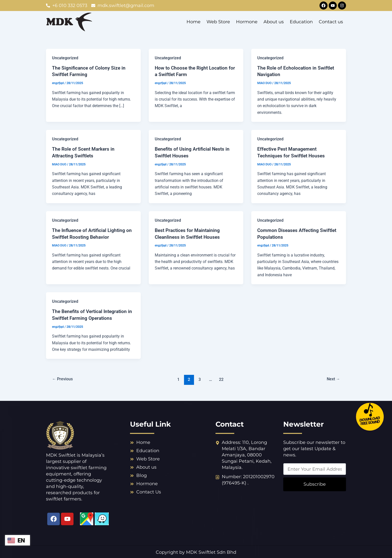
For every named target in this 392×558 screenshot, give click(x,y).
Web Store (218, 22)
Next (332, 378)
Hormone (247, 22)
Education (301, 22)
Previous (63, 378)
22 (222, 378)
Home (193, 22)
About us (274, 22)
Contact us (331, 22)
